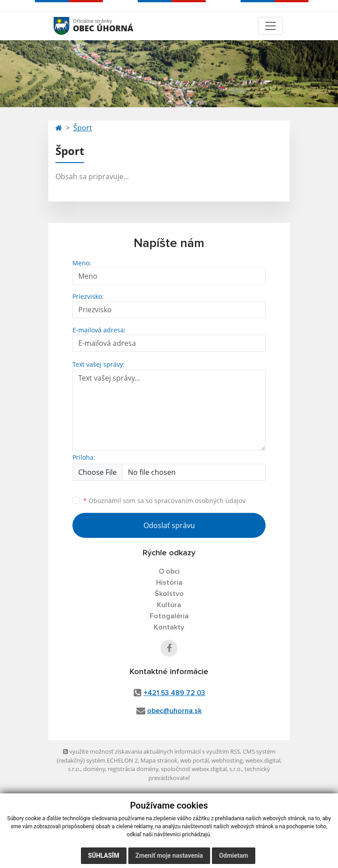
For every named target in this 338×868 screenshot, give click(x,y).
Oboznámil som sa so (164, 501)
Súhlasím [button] (104, 855)
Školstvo (169, 594)
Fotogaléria (169, 616)
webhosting (227, 760)
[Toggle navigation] (270, 26)
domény (94, 769)
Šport (83, 128)
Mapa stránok (159, 760)
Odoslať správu (169, 525)
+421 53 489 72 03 (174, 693)
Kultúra (169, 605)
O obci (169, 571)
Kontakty (169, 627)
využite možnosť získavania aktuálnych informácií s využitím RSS (152, 751)
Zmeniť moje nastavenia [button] (169, 855)
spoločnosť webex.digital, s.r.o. (201, 769)
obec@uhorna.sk (174, 711)
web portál (194, 760)
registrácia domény (133, 769)
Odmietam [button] (234, 855)
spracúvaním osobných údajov (200, 501)
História (169, 583)
